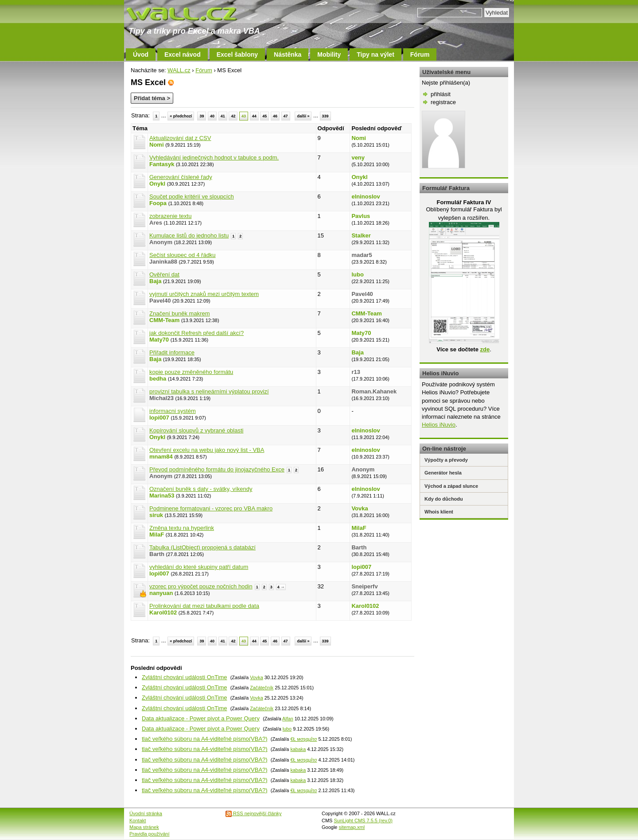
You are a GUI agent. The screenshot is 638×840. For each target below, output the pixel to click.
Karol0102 (163, 612)
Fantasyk (162, 164)
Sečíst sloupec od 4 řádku (183, 255)
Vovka (360, 508)
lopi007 (159, 418)
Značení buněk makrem (180, 313)
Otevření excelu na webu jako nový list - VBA (207, 450)
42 (233, 116)
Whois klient (439, 512)
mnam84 (161, 457)
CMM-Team (164, 320)
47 (286, 116)
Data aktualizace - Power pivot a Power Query (201, 718)
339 (325, 116)
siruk (156, 515)
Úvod (141, 54)
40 (212, 116)
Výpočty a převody (446, 460)
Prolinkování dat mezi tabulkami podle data (204, 606)
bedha (158, 379)
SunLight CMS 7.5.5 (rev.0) (363, 821)
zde (485, 349)
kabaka (298, 749)
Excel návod (183, 54)
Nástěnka (288, 54)
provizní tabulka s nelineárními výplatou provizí (209, 391)
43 (244, 116)
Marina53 (162, 496)
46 (275, 116)
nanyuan (161, 593)
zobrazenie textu (170, 216)
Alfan (288, 719)
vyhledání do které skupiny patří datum (199, 567)
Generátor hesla (443, 473)
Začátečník (262, 688)
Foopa (158, 203)
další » (303, 116)
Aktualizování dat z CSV (180, 138)
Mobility (329, 54)
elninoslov (366, 196)
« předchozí (181, 116)
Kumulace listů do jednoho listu (189, 235)
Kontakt (138, 821)
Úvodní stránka (146, 813)
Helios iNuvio (439, 425)
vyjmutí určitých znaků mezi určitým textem (204, 294)
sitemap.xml (352, 827)
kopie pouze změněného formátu (191, 372)
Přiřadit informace (172, 352)
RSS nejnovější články (254, 813)
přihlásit (441, 94)
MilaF (157, 535)
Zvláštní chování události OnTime (184, 677)
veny (358, 157)
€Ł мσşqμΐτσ (303, 739)
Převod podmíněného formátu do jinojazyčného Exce (217, 469)
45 (265, 116)
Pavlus (361, 216)
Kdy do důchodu (444, 499)
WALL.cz (179, 70)
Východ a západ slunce (451, 486)
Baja (155, 281)
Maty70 (159, 340)
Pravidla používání (150, 834)
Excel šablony (237, 54)
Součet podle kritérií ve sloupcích (192, 196)
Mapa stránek (144, 827)
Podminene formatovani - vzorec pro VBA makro (211, 508)
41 (223, 116)
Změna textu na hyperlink (182, 528)
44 (254, 116)
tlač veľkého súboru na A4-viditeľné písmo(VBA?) (205, 739)
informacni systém (173, 411)
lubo (357, 274)
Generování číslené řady (181, 177)
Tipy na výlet (375, 54)
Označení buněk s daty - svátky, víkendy (201, 489)
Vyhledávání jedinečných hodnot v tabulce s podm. (214, 157)
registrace (443, 102)
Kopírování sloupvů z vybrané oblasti (196, 430)
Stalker (361, 235)
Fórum (420, 54)
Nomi (157, 145)
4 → (281, 587)
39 (202, 116)
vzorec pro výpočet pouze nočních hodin (201, 586)
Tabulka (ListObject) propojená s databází (202, 547)
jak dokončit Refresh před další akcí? (196, 333)
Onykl (157, 184)
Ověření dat (164, 274)
